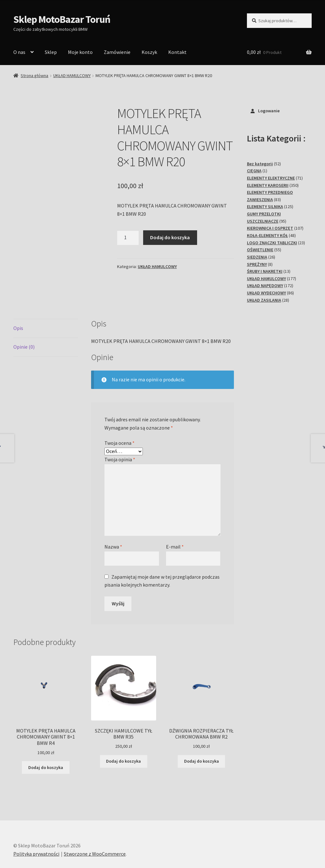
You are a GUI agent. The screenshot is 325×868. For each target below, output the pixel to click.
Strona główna (34, 76)
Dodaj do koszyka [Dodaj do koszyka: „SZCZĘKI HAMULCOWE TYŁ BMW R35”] (123, 739)
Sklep (51, 52)
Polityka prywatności (36, 832)
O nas (19, 52)
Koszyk (149, 52)
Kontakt (177, 52)
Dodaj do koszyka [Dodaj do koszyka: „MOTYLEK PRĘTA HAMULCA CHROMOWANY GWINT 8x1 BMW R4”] (46, 745)
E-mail (175, 524)
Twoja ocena (119, 421)
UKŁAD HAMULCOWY (72, 76)
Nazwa (113, 524)
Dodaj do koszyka (170, 237)
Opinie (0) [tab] (24, 325)
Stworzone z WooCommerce (95, 832)
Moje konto (80, 52)
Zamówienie (117, 52)
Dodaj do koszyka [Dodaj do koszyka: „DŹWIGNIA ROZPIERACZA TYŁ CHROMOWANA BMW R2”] (202, 739)
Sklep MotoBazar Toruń (62, 19)
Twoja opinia (120, 437)
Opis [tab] (18, 306)
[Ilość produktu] (128, 238)
